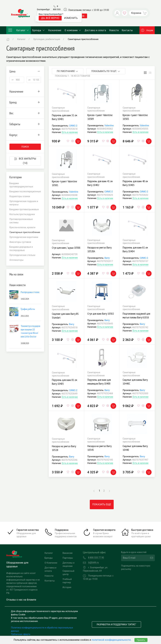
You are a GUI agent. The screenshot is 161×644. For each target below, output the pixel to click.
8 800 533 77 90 (57, 9)
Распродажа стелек (30, 292)
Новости (114, 30)
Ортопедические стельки (22, 255)
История (67, 587)
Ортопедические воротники (24, 237)
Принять (141, 640)
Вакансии (68, 553)
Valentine (109, 125)
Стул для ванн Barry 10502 (101, 314)
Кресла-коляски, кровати (22, 227)
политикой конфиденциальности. (112, 640)
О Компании (51, 563)
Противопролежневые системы (21, 221)
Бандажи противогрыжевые (24, 209)
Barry (107, 258)
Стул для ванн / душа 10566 (66, 248)
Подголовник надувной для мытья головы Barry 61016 (136, 315)
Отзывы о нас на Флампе (21, 600)
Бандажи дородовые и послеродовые (21, 249)
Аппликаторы (17, 260)
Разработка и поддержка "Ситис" (116, 624)
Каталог (19, 30)
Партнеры (68, 558)
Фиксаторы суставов (20, 242)
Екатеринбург (43, 9)
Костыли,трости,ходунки (22, 214)
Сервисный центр (68, 573)
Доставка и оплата (95, 30)
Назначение (55, 30)
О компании (73, 30)
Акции (147, 30)
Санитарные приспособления (83, 39)
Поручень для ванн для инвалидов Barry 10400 (99, 382)
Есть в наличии (70, 132)
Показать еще (102, 504)
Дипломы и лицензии (69, 564)
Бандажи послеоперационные (25, 191)
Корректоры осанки (20, 196)
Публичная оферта (21, 634)
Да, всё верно (50, 18)
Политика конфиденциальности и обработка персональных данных (42, 629)
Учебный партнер (67, 581)
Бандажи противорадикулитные (21, 185)
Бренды (39, 30)
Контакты (127, 30)
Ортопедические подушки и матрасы (24, 203)
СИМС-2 (73, 126)
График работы (28, 309)
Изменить (71, 18)
